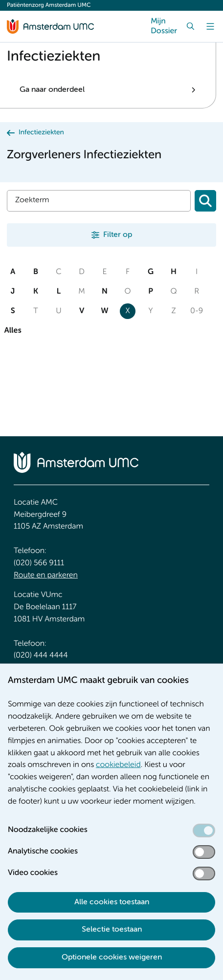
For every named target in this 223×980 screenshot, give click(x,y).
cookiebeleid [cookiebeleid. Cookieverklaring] (118, 765)
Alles (13, 331)
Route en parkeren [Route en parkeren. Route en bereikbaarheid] (46, 575)
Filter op (118, 235)
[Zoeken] (205, 201)
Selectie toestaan (112, 930)
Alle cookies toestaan (112, 902)
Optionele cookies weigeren (112, 958)
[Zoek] (191, 26)
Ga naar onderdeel (52, 90)
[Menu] (210, 26)
